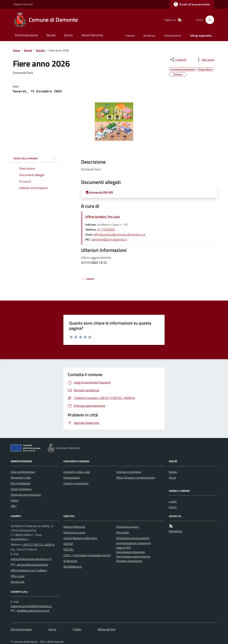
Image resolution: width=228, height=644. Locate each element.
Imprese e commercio (129, 472)
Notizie (40, 50)
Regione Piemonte (23, 4)
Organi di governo (21, 489)
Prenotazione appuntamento (133, 556)
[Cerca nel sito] (208, 20)
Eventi (173, 507)
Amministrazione (26, 35)
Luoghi (173, 501)
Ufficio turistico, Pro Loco (103, 217)
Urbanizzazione (172, 36)
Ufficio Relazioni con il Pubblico (29, 570)
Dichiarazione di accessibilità (133, 538)
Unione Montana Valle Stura (80, 538)
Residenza (149, 36)
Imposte (130, 36)
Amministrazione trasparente (133, 543)
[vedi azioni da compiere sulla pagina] (205, 60)
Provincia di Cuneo (74, 532)
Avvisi (172, 478)
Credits (77, 629)
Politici (15, 500)
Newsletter (176, 531)
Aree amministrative (23, 472)
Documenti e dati (21, 478)
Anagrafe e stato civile (77, 472)
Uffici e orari (18, 576)
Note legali (123, 532)
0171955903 (106, 229)
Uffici (14, 506)
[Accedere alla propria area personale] (192, 4)
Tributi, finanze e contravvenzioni (135, 478)
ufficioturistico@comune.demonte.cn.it (119, 234)
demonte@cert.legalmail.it (109, 239)
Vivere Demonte (92, 35)
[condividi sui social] (178, 60)
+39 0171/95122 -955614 (38, 544)
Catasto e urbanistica (76, 483)
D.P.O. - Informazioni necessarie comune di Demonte (87, 558)
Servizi (68, 35)
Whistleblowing (73, 567)
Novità (51, 35)
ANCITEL (69, 549)
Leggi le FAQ (124, 547)
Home (16, 50)
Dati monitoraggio (21, 629)
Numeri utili (17, 582)
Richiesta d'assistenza (129, 561)
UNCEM (68, 544)
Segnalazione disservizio (130, 552)
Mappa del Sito (107, 629)
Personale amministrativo (26, 495)
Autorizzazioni (72, 478)
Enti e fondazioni (21, 483)
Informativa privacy (128, 527)
